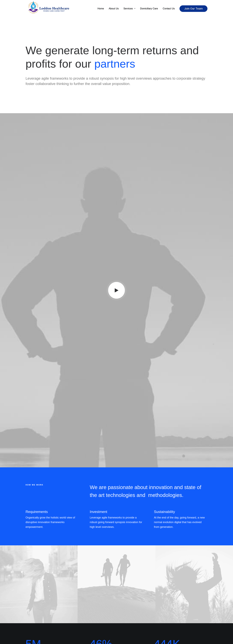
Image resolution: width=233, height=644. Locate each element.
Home (101, 9)
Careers (78, 620)
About (77, 612)
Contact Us (169, 9)
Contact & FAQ (128, 612)
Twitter (124, 620)
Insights (77, 631)
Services (129, 9)
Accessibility (80, 628)
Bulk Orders (126, 628)
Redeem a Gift (174, 623)
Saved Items (173, 616)
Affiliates (125, 623)
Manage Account (175, 612)
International (80, 623)
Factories (78, 616)
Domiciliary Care (149, 9)
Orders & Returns (175, 620)
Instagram (125, 616)
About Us (114, 9)
